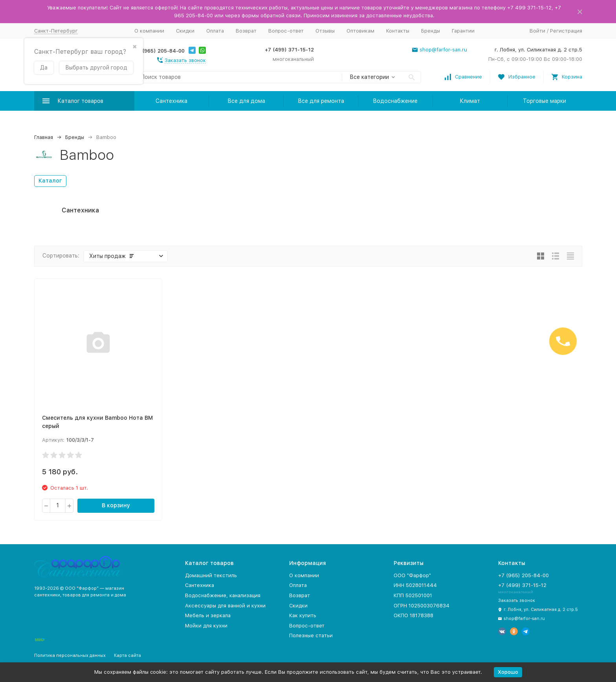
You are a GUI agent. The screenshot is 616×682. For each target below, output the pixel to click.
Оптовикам (360, 31)
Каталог (50, 181)
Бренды (431, 31)
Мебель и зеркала (208, 615)
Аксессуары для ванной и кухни (225, 606)
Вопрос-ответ (286, 31)
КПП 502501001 (413, 595)
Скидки (185, 31)
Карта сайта (127, 655)
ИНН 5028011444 (415, 585)
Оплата (215, 31)
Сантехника (171, 101)
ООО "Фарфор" (412, 575)
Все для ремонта (321, 101)
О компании (149, 31)
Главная (44, 137)
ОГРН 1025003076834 (422, 606)
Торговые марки (544, 101)
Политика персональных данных (70, 655)
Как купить (303, 615)
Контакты (398, 31)
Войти (537, 31)
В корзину (116, 505)
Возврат (246, 31)
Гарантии (463, 31)
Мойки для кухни (206, 626)
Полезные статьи (311, 635)
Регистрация (566, 31)
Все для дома (246, 101)
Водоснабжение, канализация (223, 595)
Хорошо (508, 672)
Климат (470, 101)
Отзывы (325, 31)
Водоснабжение (395, 101)
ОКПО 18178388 (413, 615)
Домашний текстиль (211, 575)
